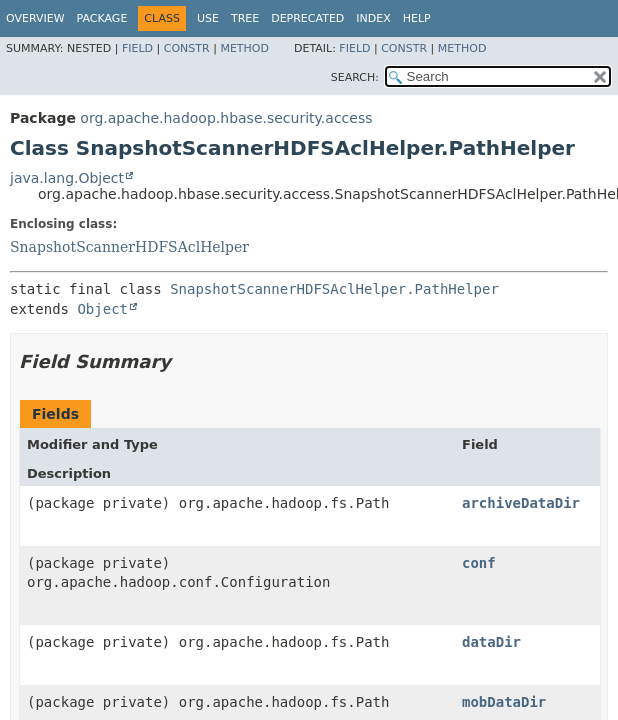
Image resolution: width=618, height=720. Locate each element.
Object (102, 309)
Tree (245, 18)
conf (479, 563)
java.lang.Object (67, 178)
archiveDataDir (521, 503)
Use (208, 18)
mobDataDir (504, 702)
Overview (35, 18)
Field (137, 48)
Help (417, 18)
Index (373, 18)
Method (244, 48)
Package (102, 18)
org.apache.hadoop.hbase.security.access (226, 118)
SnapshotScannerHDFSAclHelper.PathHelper (334, 289)
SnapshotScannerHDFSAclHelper (129, 247)
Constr (187, 48)
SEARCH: (355, 77)
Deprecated (307, 18)
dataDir (491, 642)
